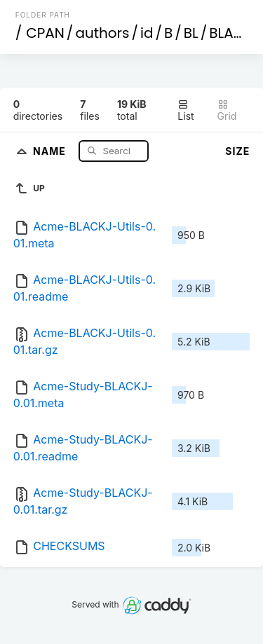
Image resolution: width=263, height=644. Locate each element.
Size (237, 151)
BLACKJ (234, 33)
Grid (227, 110)
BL (191, 33)
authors (102, 33)
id (147, 33)
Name (51, 150)
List (186, 110)
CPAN (45, 33)
